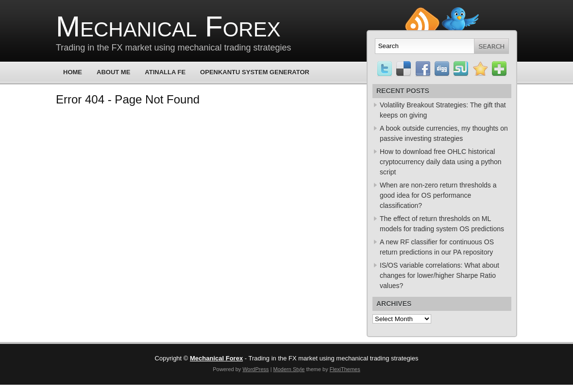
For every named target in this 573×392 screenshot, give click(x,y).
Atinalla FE (165, 72)
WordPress (255, 369)
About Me (113, 72)
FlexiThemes (345, 369)
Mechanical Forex (168, 26)
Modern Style (289, 369)
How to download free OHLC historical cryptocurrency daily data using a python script (441, 162)
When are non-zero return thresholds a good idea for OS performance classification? (438, 195)
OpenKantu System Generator (255, 72)
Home (73, 72)
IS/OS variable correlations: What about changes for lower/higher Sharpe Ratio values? (439, 275)
